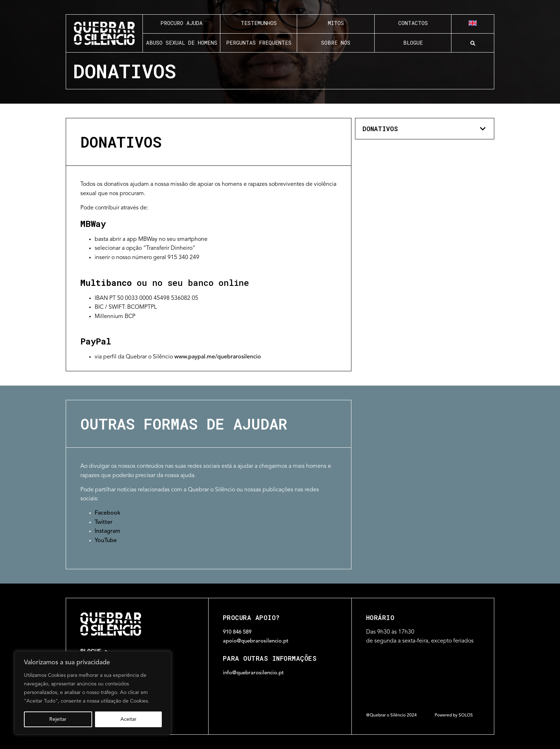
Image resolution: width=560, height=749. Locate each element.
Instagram (107, 532)
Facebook (107, 513)
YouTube (106, 541)
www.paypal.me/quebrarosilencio (218, 357)
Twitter (104, 523)
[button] (473, 43)
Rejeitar (58, 719)
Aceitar (128, 719)
